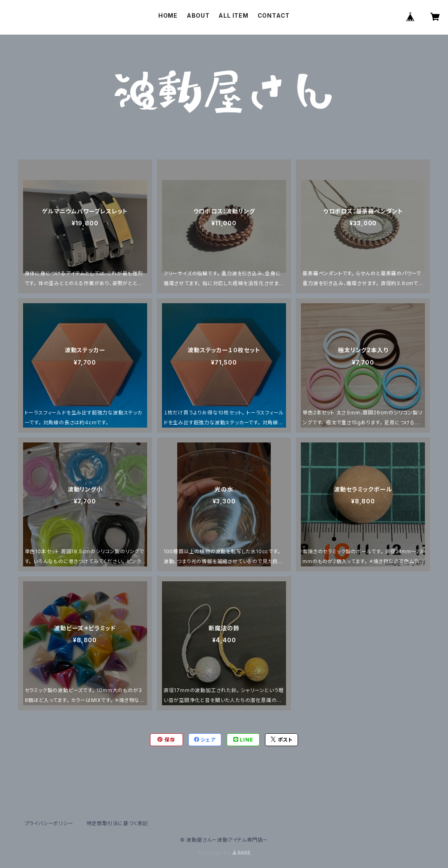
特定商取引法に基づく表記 (117, 823)
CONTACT (274, 15)
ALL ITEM (233, 15)
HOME (168, 15)
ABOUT (198, 15)
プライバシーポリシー (49, 823)
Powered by (224, 853)
